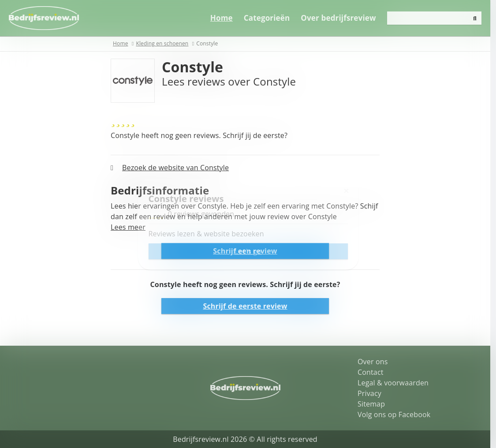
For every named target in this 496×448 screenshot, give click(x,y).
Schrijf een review (248, 251)
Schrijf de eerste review (248, 306)
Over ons (376, 362)
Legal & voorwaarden (396, 383)
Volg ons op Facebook (397, 414)
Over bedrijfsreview (344, 18)
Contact (374, 372)
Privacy (373, 393)
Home (227, 18)
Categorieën (273, 18)
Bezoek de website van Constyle (179, 168)
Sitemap (374, 404)
